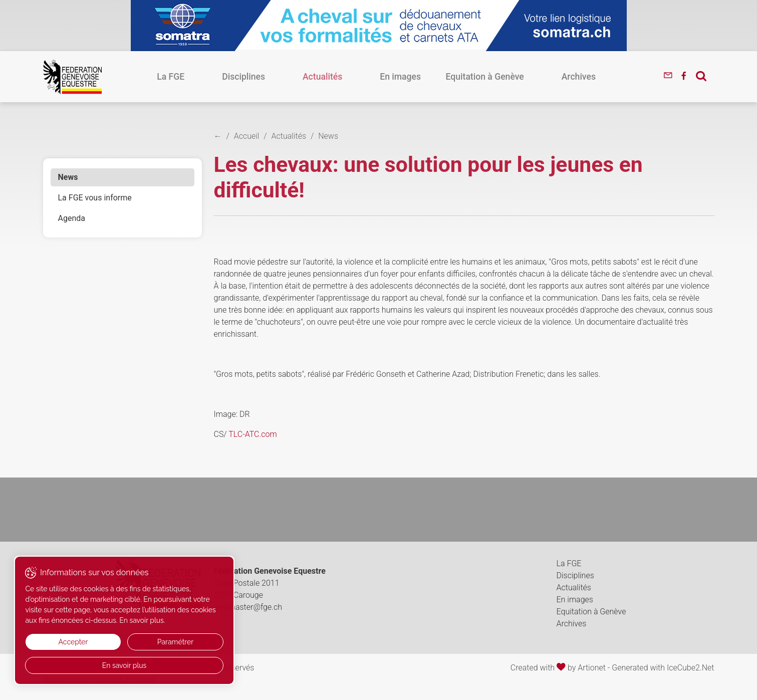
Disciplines (282, 77)
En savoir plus (95, 665)
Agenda (72, 218)
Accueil (247, 136)
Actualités (335, 77)
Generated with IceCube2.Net (663, 668)
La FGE (235, 77)
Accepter (59, 642)
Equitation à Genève (459, 77)
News (68, 177)
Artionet (592, 668)
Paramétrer (131, 642)
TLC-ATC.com (253, 434)
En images (388, 77)
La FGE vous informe (95, 198)
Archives (528, 77)
